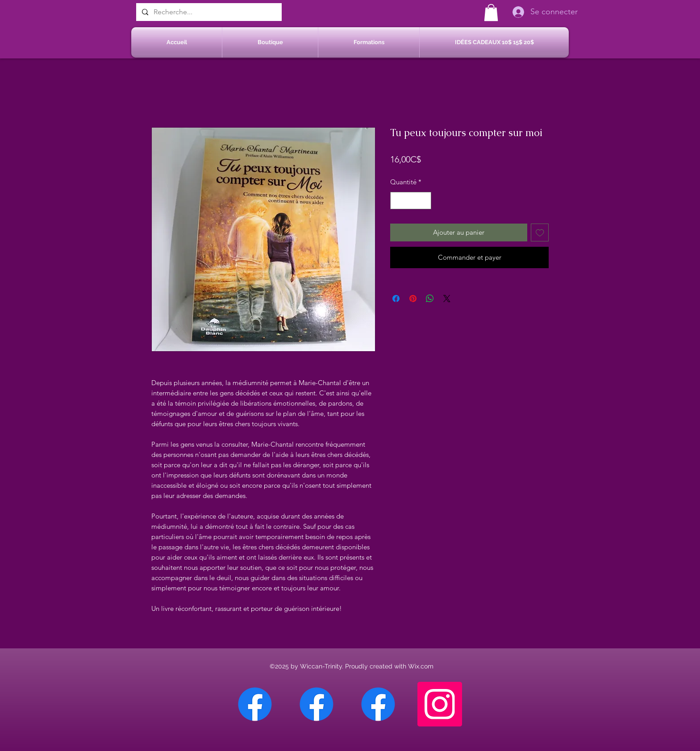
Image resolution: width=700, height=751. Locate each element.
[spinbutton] (411, 201)
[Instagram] (440, 704)
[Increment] (424, 201)
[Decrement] (398, 201)
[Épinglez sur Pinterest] (413, 299)
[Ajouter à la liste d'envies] (540, 233)
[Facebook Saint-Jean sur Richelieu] (378, 704)
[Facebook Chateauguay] (255, 704)
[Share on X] (447, 299)
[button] (491, 12)
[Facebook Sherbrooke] (317, 704)
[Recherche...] (208, 12)
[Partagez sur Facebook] (396, 299)
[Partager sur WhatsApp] (430, 299)
